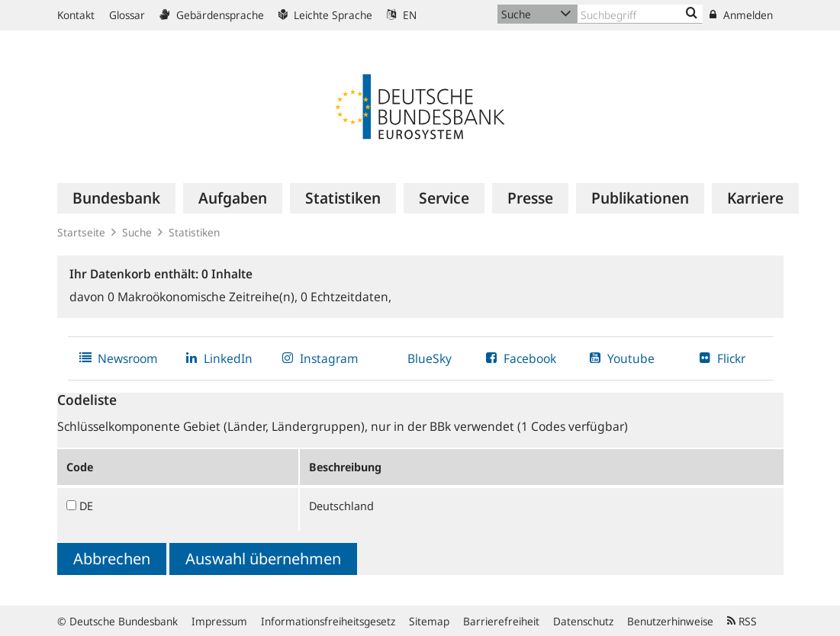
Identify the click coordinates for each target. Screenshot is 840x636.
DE (86, 506)
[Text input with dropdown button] (640, 14)
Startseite (81, 232)
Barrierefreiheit (501, 621)
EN (402, 15)
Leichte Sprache (325, 15)
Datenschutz (583, 621)
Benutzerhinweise (670, 621)
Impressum (219, 621)
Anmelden (741, 15)
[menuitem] (116, 198)
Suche (137, 232)
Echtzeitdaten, (346, 297)
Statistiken (194, 232)
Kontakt (76, 15)
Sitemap (429, 621)
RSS (742, 621)
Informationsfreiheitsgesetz (328, 621)
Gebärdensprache (212, 15)
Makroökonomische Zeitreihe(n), (204, 297)
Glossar (127, 15)
